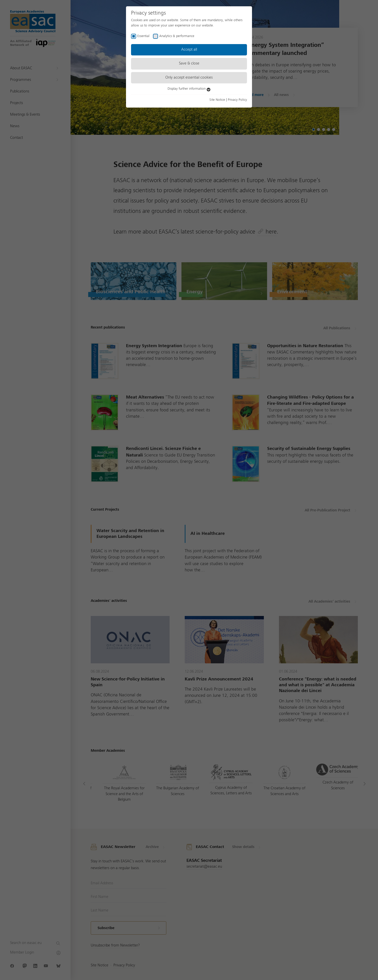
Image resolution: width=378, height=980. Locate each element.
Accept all (189, 50)
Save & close (189, 63)
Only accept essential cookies (189, 78)
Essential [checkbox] (143, 36)
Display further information (189, 89)
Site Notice (217, 100)
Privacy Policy (237, 100)
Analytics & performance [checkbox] (177, 36)
